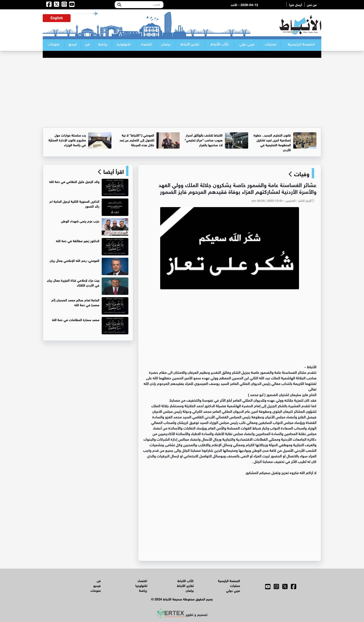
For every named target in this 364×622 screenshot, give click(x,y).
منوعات (53, 45)
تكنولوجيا (124, 45)
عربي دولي (247, 45)
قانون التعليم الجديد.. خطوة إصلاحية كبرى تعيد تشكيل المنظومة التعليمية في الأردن (272, 142)
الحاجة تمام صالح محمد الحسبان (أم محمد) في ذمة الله (75, 302)
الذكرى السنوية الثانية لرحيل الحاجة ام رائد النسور (74, 203)
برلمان (166, 45)
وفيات (302, 173)
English (57, 18)
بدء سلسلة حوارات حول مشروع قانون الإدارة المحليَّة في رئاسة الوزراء (67, 140)
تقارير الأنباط (190, 45)
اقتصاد (146, 45)
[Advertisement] (182, 93)
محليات (270, 45)
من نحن (312, 4)
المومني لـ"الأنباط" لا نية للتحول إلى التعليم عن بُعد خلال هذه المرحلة (137, 140)
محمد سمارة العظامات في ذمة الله (76, 319)
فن (87, 45)
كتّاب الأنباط (219, 45)
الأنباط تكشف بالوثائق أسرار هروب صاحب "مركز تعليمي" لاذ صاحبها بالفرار (204, 140)
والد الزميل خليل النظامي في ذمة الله (74, 181)
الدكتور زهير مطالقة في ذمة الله (78, 240)
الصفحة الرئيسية (301, 45)
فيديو (73, 45)
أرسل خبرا (296, 4)
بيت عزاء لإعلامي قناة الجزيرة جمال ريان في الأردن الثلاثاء (73, 282)
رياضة (103, 45)
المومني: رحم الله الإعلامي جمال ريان (75, 260)
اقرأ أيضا (113, 171)
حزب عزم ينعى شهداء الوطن (80, 221)
